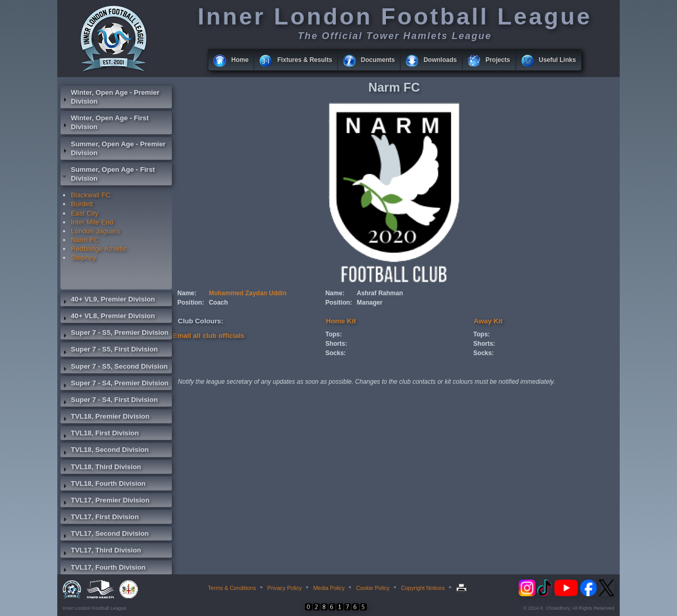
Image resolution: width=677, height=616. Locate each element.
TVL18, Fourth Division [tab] (103, 485)
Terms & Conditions (232, 588)
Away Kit (488, 321)
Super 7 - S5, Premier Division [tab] (115, 334)
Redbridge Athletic (99, 249)
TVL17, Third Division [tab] (101, 551)
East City (85, 213)
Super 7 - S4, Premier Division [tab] (115, 384)
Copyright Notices (423, 588)
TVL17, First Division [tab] (99, 518)
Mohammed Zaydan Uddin (248, 293)
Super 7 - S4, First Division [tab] (109, 401)
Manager (369, 303)
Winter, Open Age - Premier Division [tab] (110, 97)
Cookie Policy (373, 588)
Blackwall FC (91, 195)
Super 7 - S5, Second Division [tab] (114, 368)
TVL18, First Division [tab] (99, 434)
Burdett (82, 204)
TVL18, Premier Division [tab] (105, 418)
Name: (187, 293)
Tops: (334, 334)
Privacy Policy (284, 588)
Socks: (336, 353)
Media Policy (329, 588)
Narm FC (85, 240)
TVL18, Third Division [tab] (101, 468)
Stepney (83, 257)
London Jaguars (96, 231)
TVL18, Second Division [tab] (105, 451)
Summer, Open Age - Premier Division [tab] (113, 148)
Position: (191, 303)
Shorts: (336, 344)
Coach (218, 303)
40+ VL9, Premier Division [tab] (108, 300)
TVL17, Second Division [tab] (105, 535)
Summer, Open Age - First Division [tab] (108, 174)
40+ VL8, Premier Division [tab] (108, 317)
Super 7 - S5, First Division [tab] (109, 350)
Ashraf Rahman (380, 293)
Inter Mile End (92, 222)
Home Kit (341, 321)
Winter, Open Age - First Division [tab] (105, 122)
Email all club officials (209, 336)
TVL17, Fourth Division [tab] (103, 569)
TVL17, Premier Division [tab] (105, 501)
